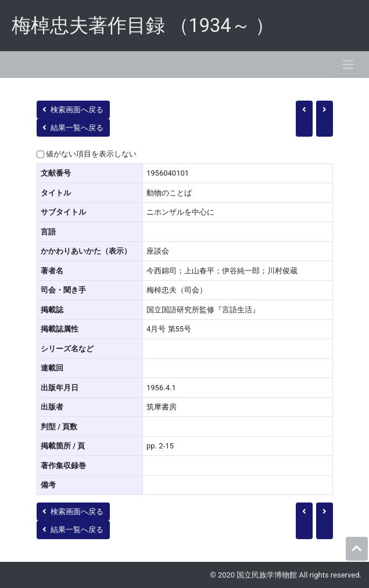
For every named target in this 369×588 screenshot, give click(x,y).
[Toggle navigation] (348, 64)
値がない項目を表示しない (91, 154)
